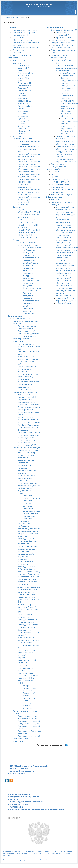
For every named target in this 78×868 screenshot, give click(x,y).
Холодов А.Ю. (24, 126)
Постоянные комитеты (23, 139)
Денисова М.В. (24, 86)
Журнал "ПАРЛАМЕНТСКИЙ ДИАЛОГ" (27, 660)
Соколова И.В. (24, 124)
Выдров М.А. (23, 76)
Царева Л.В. (23, 129)
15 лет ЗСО (28, 701)
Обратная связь (54, 197)
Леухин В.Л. (23, 108)
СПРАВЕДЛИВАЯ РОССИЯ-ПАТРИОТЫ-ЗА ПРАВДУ (28, 225)
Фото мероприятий (60, 179)
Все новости (18, 50)
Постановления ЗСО (27, 397)
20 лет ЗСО (28, 703)
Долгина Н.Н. (24, 93)
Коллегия (17, 136)
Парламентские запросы (29, 432)
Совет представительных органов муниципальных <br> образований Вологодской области (67, 68)
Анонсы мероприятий (23, 319)
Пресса (54, 177)
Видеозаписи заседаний (29, 736)
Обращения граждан (22, 40)
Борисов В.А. (24, 68)
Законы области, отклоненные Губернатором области (28, 379)
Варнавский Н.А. (25, 73)
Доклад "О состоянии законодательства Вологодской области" (28, 622)
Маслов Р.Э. (61, 33)
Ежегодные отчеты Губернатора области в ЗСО (28, 600)
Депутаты (17, 63)
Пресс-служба (11, 17)
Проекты (17, 53)
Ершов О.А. (23, 96)
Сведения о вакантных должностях (28, 311)
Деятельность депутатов (24, 33)
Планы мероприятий (27, 326)
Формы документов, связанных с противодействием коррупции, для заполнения (27, 476)
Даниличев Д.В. (25, 83)
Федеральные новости (23, 55)
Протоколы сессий (26, 331)
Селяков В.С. (23, 121)
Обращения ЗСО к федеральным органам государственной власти (29, 402)
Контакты (55, 200)
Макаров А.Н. (24, 111)
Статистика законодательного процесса (26, 668)
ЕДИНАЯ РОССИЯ (26, 220)
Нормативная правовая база (26, 392)
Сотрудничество (54, 27)
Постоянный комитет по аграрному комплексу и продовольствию (29, 192)
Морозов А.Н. (24, 116)
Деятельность (15, 316)
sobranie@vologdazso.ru (22, 771)
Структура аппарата (27, 243)
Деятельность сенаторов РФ (26, 48)
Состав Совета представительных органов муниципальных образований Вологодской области (70, 108)
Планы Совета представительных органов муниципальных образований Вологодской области (70, 126)
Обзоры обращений (65, 303)
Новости (55, 172)
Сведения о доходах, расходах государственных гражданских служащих (31, 513)
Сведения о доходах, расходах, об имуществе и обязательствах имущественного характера (29, 488)
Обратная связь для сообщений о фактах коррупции (27, 582)
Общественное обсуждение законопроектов (25, 387)
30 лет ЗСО (28, 708)
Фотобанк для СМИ (60, 182)
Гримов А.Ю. (23, 78)
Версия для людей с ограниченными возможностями (37, 809)
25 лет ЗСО (28, 706)
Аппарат (16, 240)
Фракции (17, 207)
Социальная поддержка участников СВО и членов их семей (29, 678)
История (27, 686)
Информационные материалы (26, 587)
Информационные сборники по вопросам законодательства (28, 640)
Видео (54, 174)
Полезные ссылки (26, 673)
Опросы (14, 799)
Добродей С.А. (24, 91)
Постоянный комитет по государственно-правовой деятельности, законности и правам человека (29, 146)
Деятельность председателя (26, 30)
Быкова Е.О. (23, 70)
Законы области (25, 395)
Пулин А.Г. (22, 119)
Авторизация (17, 807)
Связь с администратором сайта (26, 802)
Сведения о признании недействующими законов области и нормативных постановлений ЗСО (28, 440)
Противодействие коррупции (26, 448)
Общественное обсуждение (25, 797)
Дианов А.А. (23, 88)
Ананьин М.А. (24, 65)
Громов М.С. (23, 81)
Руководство (19, 60)
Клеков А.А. (23, 103)
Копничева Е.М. (25, 106)
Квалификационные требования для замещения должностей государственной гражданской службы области (32, 255)
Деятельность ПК (21, 35)
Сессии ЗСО (18, 38)
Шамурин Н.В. (24, 131)
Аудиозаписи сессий (27, 716)
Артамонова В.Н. (64, 38)
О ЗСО (21, 683)
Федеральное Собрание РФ (64, 30)
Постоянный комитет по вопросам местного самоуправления (29, 157)
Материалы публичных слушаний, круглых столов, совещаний (28, 592)
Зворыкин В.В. (24, 101)
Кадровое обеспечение (29, 245)
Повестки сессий (26, 329)
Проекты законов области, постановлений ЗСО (29, 346)
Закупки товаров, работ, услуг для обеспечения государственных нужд (29, 574)
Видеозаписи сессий (27, 719)
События (12, 27)
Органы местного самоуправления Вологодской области (61, 58)
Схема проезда (18, 774)
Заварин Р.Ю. (24, 98)
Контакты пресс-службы (62, 195)
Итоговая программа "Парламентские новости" (27, 653)
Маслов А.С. (23, 114)
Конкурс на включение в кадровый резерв (31, 278)
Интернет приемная (20, 794)
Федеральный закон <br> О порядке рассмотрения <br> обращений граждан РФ (65, 212)
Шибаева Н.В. (24, 134)
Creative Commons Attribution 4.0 (53, 860)
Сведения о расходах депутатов (28, 503)
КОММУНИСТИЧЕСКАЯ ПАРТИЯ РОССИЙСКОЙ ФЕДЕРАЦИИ (29, 215)
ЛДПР (21, 210)
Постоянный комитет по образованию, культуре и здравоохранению (29, 169)
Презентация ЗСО (31, 698)
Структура (13, 58)
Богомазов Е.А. (63, 35)
